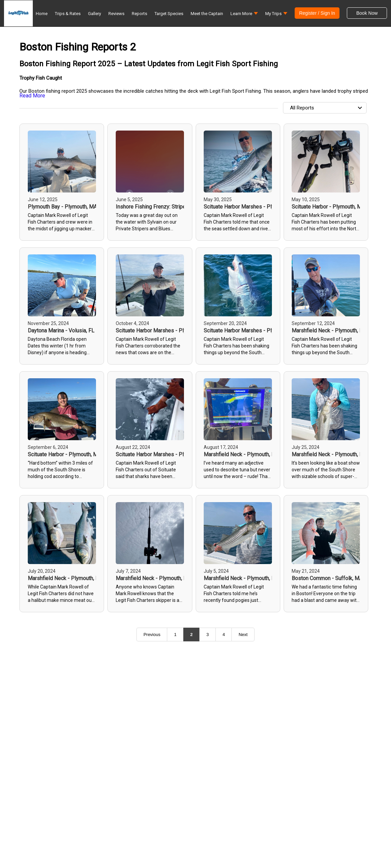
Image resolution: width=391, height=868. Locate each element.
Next (243, 635)
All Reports (327, 108)
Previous (152, 635)
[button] (244, 15)
